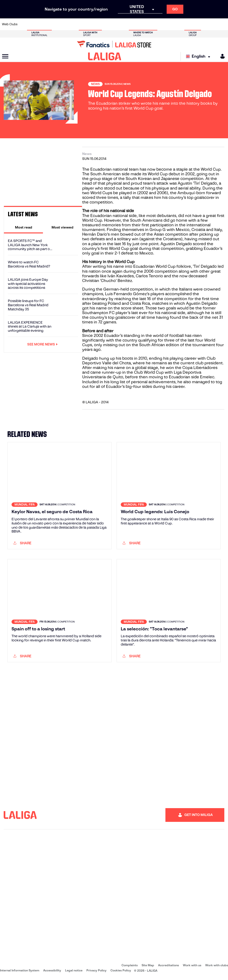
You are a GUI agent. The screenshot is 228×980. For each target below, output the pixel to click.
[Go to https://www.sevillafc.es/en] (201, 24)
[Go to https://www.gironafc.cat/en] (97, 24)
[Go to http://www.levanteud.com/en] (108, 24)
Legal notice (74, 970)
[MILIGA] (221, 56)
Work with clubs (217, 965)
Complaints (130, 965)
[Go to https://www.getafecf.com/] (87, 24)
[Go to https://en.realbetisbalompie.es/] (160, 24)
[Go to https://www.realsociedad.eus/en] (191, 24)
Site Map (148, 965)
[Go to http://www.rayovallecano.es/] (118, 24)
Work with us (192, 965)
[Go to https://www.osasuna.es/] (45, 24)
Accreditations (168, 965)
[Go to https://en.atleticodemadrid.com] (35, 24)
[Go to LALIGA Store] (114, 44)
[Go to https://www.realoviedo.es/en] (181, 24)
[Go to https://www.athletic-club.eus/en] (24, 24)
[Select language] (199, 57)
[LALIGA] (105, 56)
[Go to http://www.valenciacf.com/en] (212, 24)
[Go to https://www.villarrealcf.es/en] (222, 24)
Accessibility (52, 970)
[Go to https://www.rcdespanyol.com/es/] (139, 24)
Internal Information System (20, 970)
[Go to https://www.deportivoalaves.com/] (55, 24)
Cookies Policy (121, 970)
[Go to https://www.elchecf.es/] (66, 24)
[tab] (23, 227)
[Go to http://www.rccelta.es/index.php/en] (129, 24)
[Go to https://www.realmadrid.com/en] (170, 24)
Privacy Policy (96, 970)
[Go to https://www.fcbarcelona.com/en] (76, 24)
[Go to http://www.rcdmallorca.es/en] (149, 24)
